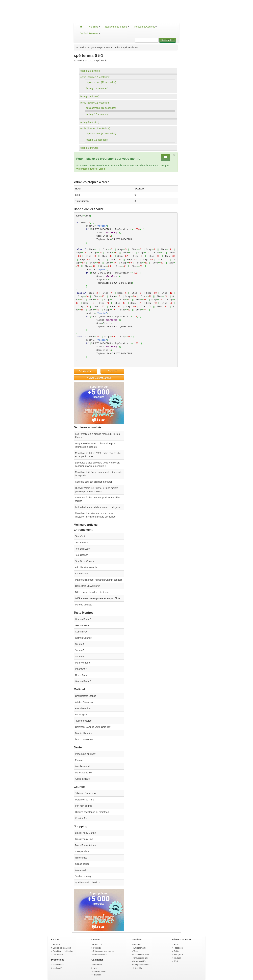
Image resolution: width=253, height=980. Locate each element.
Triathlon (97, 975)
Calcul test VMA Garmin (87, 586)
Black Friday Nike (84, 839)
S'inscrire (112, 371)
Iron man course (83, 806)
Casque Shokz (83, 851)
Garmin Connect (84, 638)
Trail (95, 968)
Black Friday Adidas (85, 845)
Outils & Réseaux (90, 33)
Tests (136, 951)
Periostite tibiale (83, 773)
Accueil (80, 47)
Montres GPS (139, 961)
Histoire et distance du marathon (92, 812)
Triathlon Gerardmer (86, 793)
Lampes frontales (141, 965)
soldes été (57, 968)
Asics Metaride (83, 708)
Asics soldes (82, 870)
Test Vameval (82, 543)
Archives (137, 940)
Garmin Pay (81, 632)
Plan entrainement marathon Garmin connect (98, 580)
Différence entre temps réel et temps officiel (98, 598)
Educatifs (137, 968)
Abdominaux (82, 574)
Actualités (94, 27)
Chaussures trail (141, 958)
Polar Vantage (82, 663)
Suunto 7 (80, 650)
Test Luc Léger (83, 549)
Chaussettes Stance (85, 696)
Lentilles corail (82, 766)
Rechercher (167, 40)
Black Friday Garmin (86, 833)
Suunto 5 (80, 644)
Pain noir (80, 760)
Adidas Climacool (84, 702)
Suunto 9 (80, 656)
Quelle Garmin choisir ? (87, 883)
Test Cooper (81, 555)
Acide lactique (82, 779)
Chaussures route (141, 955)
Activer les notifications (99, 378)
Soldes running (83, 876)
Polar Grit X (81, 669)
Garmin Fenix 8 (83, 681)
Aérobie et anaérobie (86, 567)
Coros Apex (81, 675)
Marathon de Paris (85, 800)
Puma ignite (81, 715)
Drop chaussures (84, 739)
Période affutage (84, 605)
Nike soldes (81, 858)
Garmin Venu (82, 625)
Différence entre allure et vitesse (92, 592)
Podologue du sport (85, 754)
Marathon (97, 965)
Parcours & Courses (145, 27)
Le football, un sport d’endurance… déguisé (98, 507)
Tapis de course (83, 721)
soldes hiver (58, 965)
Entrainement (139, 948)
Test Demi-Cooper (84, 561)
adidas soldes (82, 864)
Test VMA (80, 536)
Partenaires (58, 955)
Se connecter (85, 371)
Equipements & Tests (117, 27)
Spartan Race (99, 971)
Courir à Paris (82, 818)
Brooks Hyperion (84, 733)
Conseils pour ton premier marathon (94, 482)
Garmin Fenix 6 (83, 619)
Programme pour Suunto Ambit (104, 47)
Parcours (137, 945)
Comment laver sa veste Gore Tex (93, 727)
